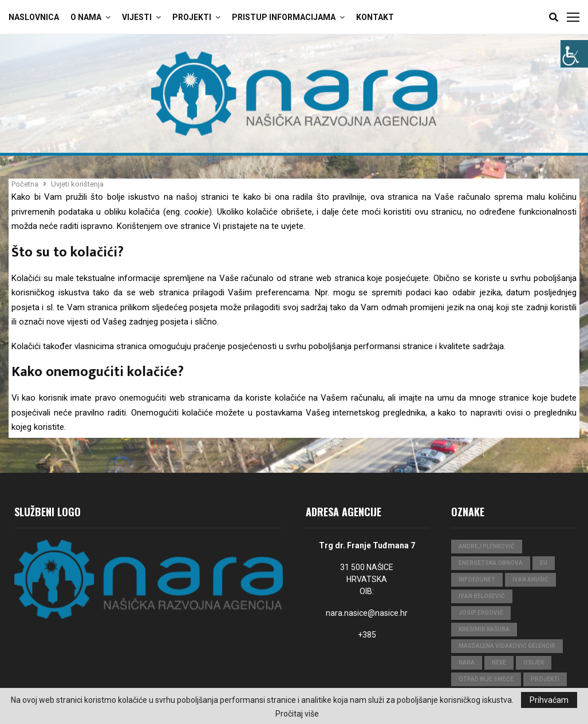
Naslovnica (34, 17)
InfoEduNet (477, 579)
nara (467, 662)
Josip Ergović (481, 613)
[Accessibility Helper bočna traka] (574, 54)
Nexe (499, 662)
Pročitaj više (297, 714)
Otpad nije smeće (486, 679)
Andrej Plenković (487, 546)
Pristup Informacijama (284, 17)
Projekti (192, 17)
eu (544, 563)
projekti (545, 679)
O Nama (86, 17)
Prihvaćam (549, 700)
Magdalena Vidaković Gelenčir (507, 646)
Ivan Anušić (530, 579)
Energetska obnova (491, 563)
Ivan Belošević (482, 596)
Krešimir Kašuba (484, 629)
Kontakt (375, 17)
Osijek (534, 662)
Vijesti (137, 17)
